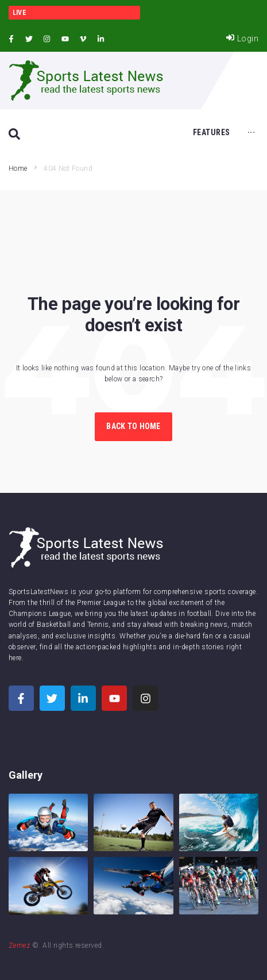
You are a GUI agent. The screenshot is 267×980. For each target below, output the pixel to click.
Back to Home (133, 426)
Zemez (19, 945)
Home (18, 169)
